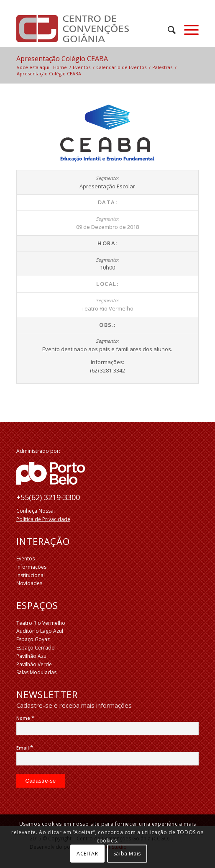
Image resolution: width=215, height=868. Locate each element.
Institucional (31, 575)
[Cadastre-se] (41, 781)
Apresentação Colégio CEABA (62, 59)
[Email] (108, 759)
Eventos (26, 559)
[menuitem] (168, 30)
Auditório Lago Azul (40, 631)
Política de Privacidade (43, 519)
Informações (31, 567)
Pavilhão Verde (34, 664)
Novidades (29, 583)
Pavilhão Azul (32, 656)
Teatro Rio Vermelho (41, 623)
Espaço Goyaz (33, 639)
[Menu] (187, 30)
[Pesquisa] (168, 30)
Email (25, 748)
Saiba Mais (127, 854)
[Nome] (108, 729)
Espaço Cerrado (36, 648)
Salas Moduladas (36, 672)
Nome (25, 718)
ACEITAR (87, 854)
